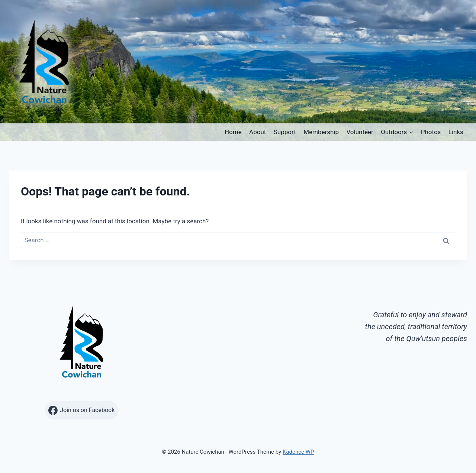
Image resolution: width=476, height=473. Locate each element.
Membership (321, 132)
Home (233, 132)
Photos (431, 132)
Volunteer (360, 132)
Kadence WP (298, 452)
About (258, 132)
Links (456, 132)
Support (285, 132)
